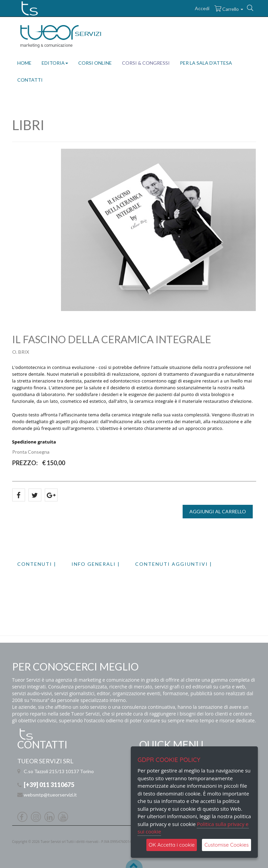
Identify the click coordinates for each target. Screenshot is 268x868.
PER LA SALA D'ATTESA (206, 63)
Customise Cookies (226, 845)
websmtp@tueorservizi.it (50, 795)
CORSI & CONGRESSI (146, 63)
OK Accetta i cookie (172, 845)
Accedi (202, 8)
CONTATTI (30, 80)
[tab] (44, 564)
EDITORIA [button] (55, 63)
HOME (24, 63)
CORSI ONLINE (95, 63)
